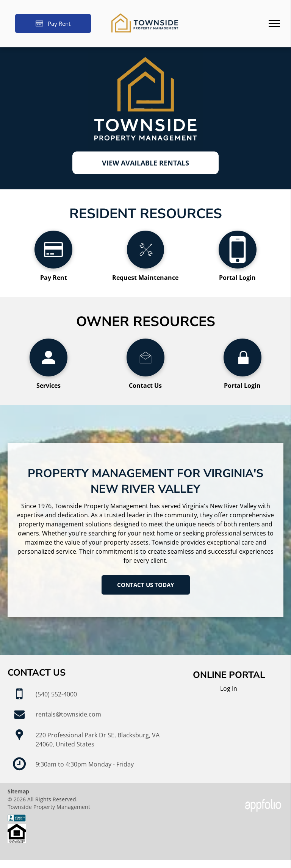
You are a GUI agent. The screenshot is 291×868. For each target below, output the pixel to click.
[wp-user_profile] (48, 374)
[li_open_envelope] (145, 374)
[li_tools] (145, 266)
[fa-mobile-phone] (238, 266)
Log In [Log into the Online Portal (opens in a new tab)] (229, 688)
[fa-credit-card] (53, 266)
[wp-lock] (242, 374)
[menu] (274, 23)
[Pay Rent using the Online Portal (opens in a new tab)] (53, 23)
